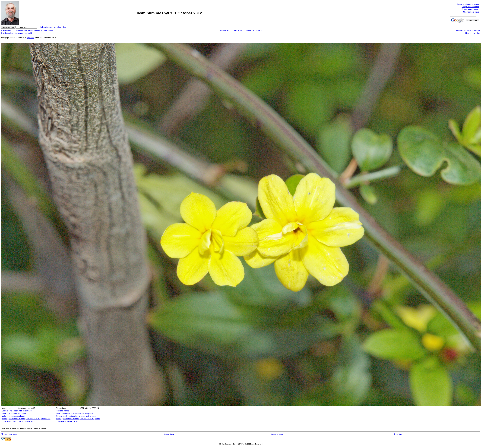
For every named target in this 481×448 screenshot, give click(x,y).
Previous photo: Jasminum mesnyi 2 (17, 33)
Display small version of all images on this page (76, 416)
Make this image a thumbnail (14, 413)
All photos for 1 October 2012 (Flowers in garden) (240, 30)
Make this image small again (14, 416)
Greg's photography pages (468, 4)
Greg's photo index (471, 12)
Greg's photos (277, 434)
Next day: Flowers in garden (468, 30)
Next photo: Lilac (473, 33)
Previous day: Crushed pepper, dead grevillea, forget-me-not (27, 30)
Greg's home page (9, 434)
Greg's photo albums (470, 7)
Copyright (398, 434)
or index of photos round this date (52, 27)
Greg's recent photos (470, 9)
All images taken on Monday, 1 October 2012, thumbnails (26, 419)
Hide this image (62, 411)
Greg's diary (169, 434)
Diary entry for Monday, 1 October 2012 (19, 421)
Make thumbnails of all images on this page (74, 413)
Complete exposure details (67, 421)
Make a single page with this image (17, 411)
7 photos (30, 38)
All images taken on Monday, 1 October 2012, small (78, 419)
